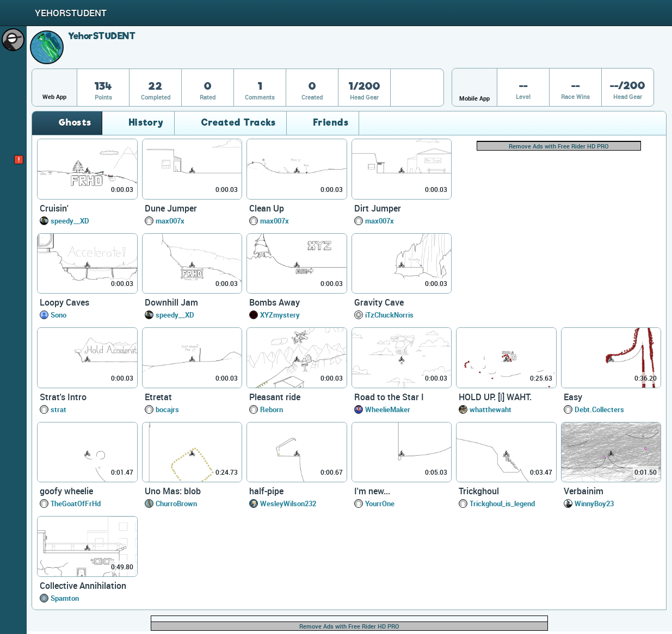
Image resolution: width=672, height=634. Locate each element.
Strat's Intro (63, 397)
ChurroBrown (176, 504)
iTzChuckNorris (389, 315)
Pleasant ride (275, 397)
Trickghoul (479, 491)
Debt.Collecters (599, 409)
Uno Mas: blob (173, 491)
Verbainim (584, 491)
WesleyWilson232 (288, 504)
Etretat (158, 397)
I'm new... (372, 491)
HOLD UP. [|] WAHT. (495, 397)
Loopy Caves (64, 302)
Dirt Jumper (378, 208)
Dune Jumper (171, 208)
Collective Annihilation (83, 586)
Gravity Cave (379, 302)
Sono (58, 315)
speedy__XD (70, 221)
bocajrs (167, 409)
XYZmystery (280, 315)
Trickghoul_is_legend (502, 504)
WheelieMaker (388, 409)
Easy (573, 397)
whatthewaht (491, 409)
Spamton (65, 598)
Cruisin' (54, 208)
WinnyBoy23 (594, 504)
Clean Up (267, 208)
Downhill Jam (171, 302)
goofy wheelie (66, 491)
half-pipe (266, 491)
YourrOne (380, 504)
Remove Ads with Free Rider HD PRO (559, 146)
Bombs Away (275, 302)
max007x (170, 221)
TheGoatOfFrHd (76, 504)
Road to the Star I (389, 397)
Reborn (272, 409)
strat (58, 409)
